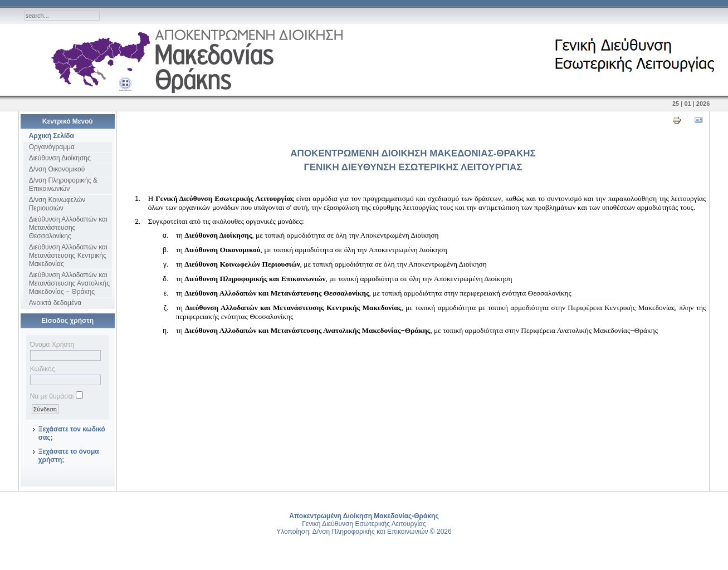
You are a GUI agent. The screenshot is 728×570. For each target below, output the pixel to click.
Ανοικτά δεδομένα (55, 303)
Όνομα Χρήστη (52, 345)
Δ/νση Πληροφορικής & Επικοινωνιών (63, 185)
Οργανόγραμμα (52, 147)
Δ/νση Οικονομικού (57, 169)
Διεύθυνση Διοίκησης (60, 158)
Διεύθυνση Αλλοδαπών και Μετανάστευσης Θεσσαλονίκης (68, 228)
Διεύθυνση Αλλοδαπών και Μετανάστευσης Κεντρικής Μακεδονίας (68, 255)
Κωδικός (43, 369)
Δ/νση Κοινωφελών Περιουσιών (57, 204)
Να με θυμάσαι (52, 396)
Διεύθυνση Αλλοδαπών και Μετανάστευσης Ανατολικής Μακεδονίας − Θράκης (69, 283)
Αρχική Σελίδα (52, 136)
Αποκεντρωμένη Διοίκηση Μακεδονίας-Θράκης (364, 516)
